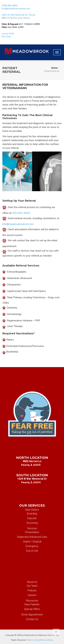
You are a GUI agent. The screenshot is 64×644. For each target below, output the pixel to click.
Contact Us (32, 619)
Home (54, 68)
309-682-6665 (21, 213)
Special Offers (32, 609)
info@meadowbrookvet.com (16, 9)
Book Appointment (32, 615)
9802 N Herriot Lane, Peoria (16, 18)
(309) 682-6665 (9, 6)
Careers (32, 595)
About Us (32, 582)
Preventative (32, 532)
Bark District (32, 510)
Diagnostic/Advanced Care (32, 537)
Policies (32, 590)
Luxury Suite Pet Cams (8, 35)
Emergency (32, 546)
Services (32, 528)
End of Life (32, 551)
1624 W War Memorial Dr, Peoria (18, 15)
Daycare (32, 518)
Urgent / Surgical (32, 542)
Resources (32, 601)
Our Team (32, 586)
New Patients (32, 604)
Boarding (32, 514)
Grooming (32, 523)
